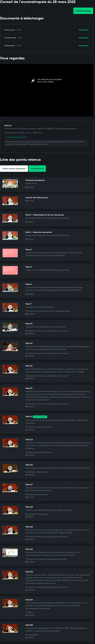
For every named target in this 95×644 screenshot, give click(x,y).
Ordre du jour (10, 30)
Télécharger (84, 30)
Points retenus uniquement (14, 169)
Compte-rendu (10, 38)
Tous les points (37, 169)
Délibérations (10, 46)
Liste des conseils (83, 11)
